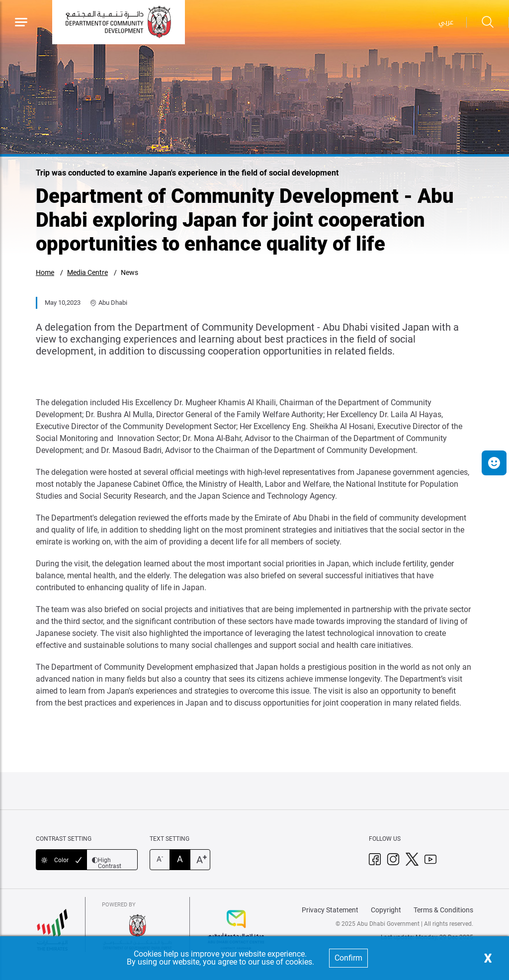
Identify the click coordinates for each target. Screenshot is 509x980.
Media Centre (87, 272)
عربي (446, 22)
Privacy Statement (330, 910)
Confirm (348, 958)
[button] (494, 463)
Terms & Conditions (443, 910)
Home (45, 272)
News (129, 272)
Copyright (386, 910)
